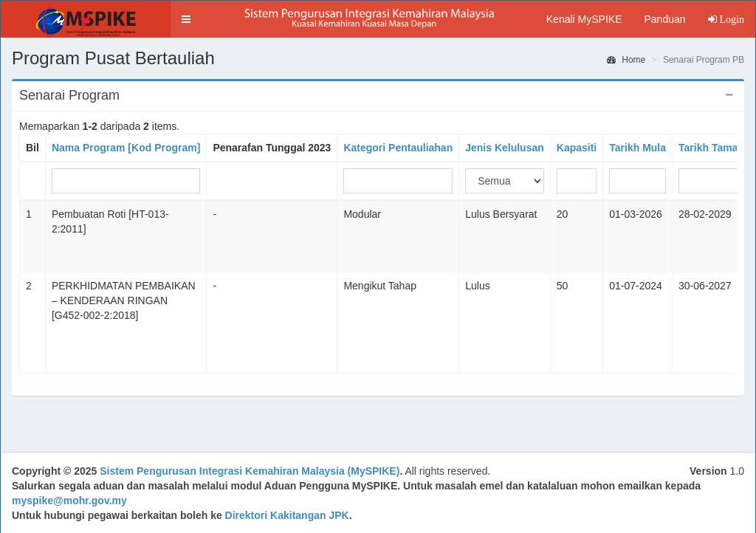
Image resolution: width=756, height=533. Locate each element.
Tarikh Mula (638, 148)
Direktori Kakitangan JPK (287, 515)
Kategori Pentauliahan (398, 148)
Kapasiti (577, 148)
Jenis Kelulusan (505, 148)
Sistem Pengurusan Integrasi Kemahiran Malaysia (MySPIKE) (250, 471)
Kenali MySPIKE (584, 19)
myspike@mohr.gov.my (69, 501)
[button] (186, 19)
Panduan (664, 19)
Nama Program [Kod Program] (126, 148)
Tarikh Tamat (710, 148)
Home (626, 60)
